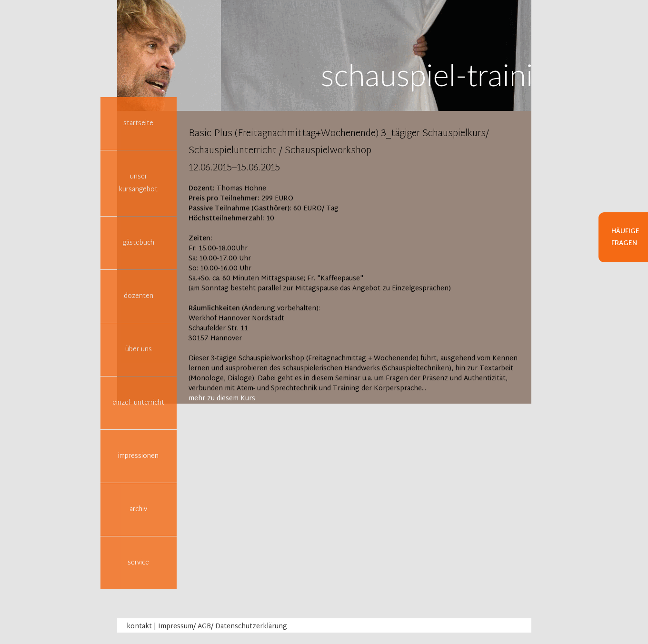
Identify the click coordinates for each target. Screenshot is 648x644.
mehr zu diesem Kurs (222, 399)
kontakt (139, 627)
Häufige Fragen (625, 238)
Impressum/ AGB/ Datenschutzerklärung (223, 627)
